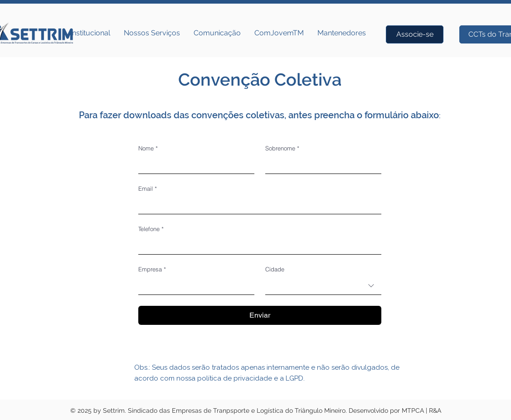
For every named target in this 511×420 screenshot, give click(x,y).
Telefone (151, 229)
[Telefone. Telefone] (257, 245)
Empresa (152, 269)
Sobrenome (282, 148)
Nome (148, 148)
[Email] (257, 205)
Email (148, 188)
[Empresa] (194, 285)
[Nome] (194, 164)
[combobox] (323, 286)
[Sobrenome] (321, 164)
